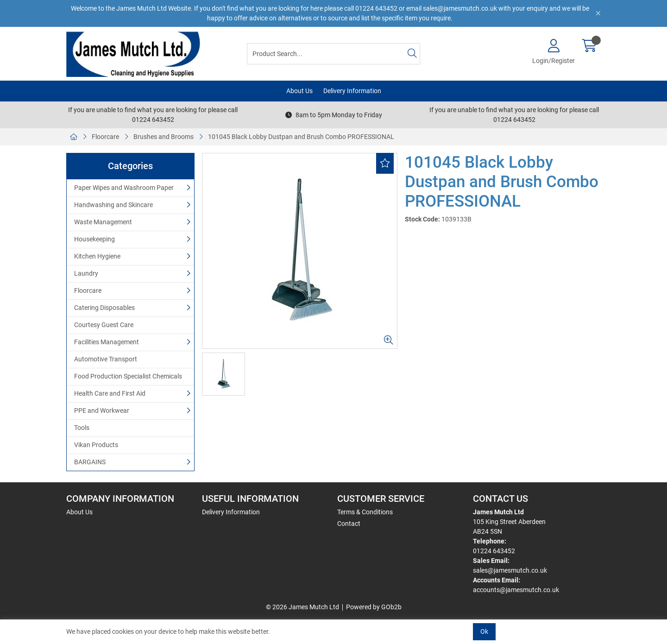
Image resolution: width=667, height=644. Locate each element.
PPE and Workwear (102, 410)
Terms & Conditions (365, 512)
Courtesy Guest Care (104, 325)
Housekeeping (94, 239)
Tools (82, 428)
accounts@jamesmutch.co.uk (516, 590)
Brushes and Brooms (164, 137)
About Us (299, 91)
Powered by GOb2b (374, 607)
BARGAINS (90, 462)
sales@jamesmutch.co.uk (510, 570)
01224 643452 (494, 551)
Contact (349, 524)
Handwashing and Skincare (113, 205)
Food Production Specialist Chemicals (128, 376)
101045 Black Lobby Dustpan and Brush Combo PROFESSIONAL (301, 137)
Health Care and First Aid (110, 393)
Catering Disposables (104, 308)
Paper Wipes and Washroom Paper (124, 188)
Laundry (86, 273)
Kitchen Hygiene (97, 256)
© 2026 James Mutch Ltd (302, 607)
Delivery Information (352, 91)
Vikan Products (96, 445)
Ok (484, 631)
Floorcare (105, 137)
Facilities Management (107, 342)
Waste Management (103, 222)
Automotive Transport (106, 359)
